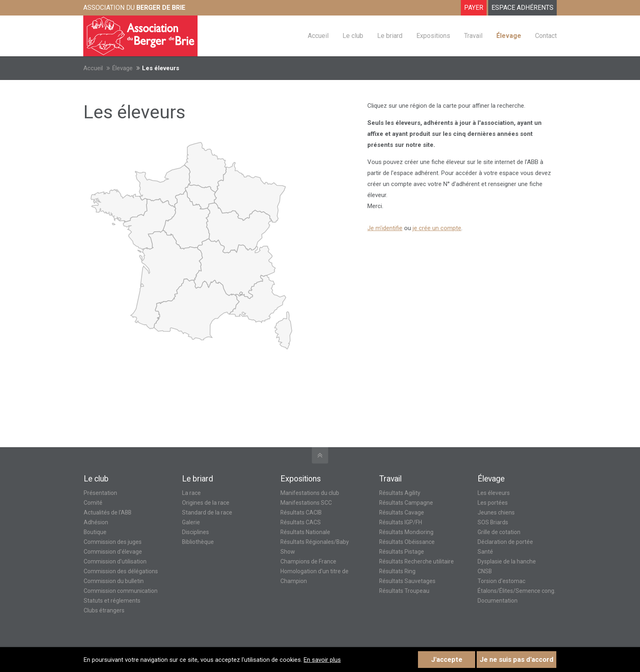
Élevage (122, 68)
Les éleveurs (494, 493)
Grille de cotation (499, 532)
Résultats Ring (397, 571)
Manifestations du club (310, 493)
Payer (474, 8)
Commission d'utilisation (115, 561)
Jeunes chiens (496, 512)
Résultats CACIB (301, 512)
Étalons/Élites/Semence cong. (517, 591)
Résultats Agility (400, 493)
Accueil (93, 68)
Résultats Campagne (406, 503)
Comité (93, 503)
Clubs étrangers (104, 610)
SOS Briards (493, 522)
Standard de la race (207, 512)
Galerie (191, 522)
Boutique (95, 532)
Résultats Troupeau (404, 591)
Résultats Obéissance (407, 542)
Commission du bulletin (114, 581)
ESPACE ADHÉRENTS (522, 8)
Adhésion (96, 522)
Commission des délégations (121, 571)
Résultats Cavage (402, 512)
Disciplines (196, 532)
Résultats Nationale (305, 532)
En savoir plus (322, 660)
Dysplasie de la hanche (507, 561)
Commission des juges (113, 542)
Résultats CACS (301, 522)
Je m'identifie (385, 228)
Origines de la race (206, 503)
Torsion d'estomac (501, 581)
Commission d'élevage (113, 552)
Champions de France (308, 561)
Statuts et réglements (112, 601)
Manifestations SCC (306, 503)
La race (191, 493)
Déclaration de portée (505, 542)
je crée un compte (437, 228)
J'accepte (447, 660)
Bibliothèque (198, 542)
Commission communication (121, 591)
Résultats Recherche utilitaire (417, 561)
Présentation (100, 493)
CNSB (485, 571)
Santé (485, 552)
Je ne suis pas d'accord (517, 660)
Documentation (498, 601)
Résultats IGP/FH (401, 522)
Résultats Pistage (402, 552)
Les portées (493, 503)
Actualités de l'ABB (108, 512)
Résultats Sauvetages (407, 581)
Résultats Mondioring (406, 532)
